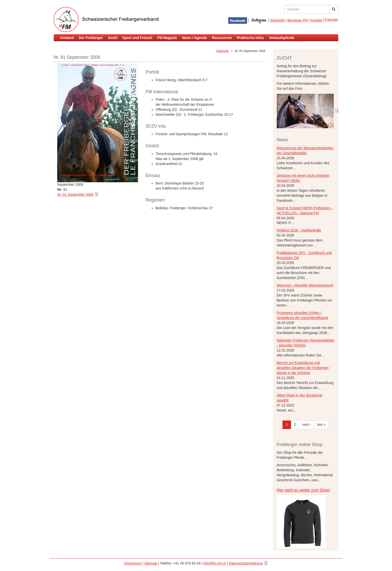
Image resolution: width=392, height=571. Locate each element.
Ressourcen (222, 38)
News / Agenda (194, 38)
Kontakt (316, 20)
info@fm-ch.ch (214, 563)
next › (307, 424)
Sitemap (151, 563)
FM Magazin (167, 38)
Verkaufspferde (282, 38)
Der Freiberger (91, 38)
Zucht (113, 38)
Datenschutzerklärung (246, 563)
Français (331, 19)
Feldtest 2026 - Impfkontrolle (299, 230)
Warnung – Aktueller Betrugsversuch (305, 285)
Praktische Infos (250, 38)
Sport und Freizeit (137, 38)
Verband (67, 38)
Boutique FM (298, 20)
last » (321, 424)
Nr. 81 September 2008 (75, 194)
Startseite (277, 20)
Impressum (133, 563)
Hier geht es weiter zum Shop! (303, 490)
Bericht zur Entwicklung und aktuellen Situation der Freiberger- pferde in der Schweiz (303, 368)
